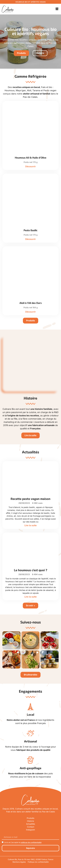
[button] (57, 9)
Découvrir (30, 166)
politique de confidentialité (31, 842)
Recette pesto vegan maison (30, 499)
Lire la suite (31, 525)
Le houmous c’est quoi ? (31, 570)
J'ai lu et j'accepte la (23, 842)
